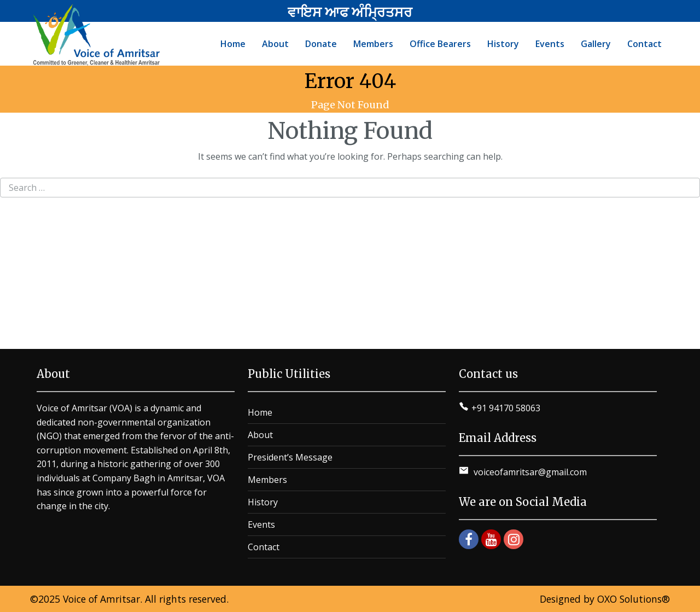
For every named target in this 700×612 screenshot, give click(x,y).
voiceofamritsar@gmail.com (529, 472)
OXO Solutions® (634, 599)
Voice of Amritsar (101, 599)
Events (261, 524)
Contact (264, 547)
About (260, 435)
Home (260, 412)
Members (267, 480)
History (263, 502)
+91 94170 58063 (506, 408)
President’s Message (290, 457)
